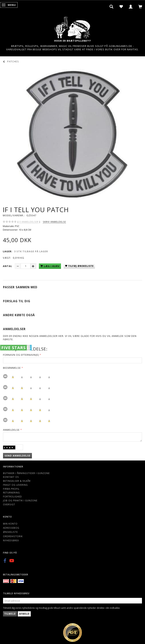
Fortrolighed (12, 496)
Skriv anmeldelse (54, 222)
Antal (8, 266)
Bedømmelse (12, 368)
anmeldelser (29, 222)
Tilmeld (10, 614)
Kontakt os (11, 477)
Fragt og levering (15, 485)
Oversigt (9, 504)
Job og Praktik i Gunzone (20, 500)
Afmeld (24, 614)
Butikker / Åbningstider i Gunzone (26, 473)
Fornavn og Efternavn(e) (21, 355)
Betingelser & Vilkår (17, 481)
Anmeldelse (11, 430)
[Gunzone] (72, 26)
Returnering (11, 493)
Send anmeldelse (17, 456)
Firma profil (11, 489)
